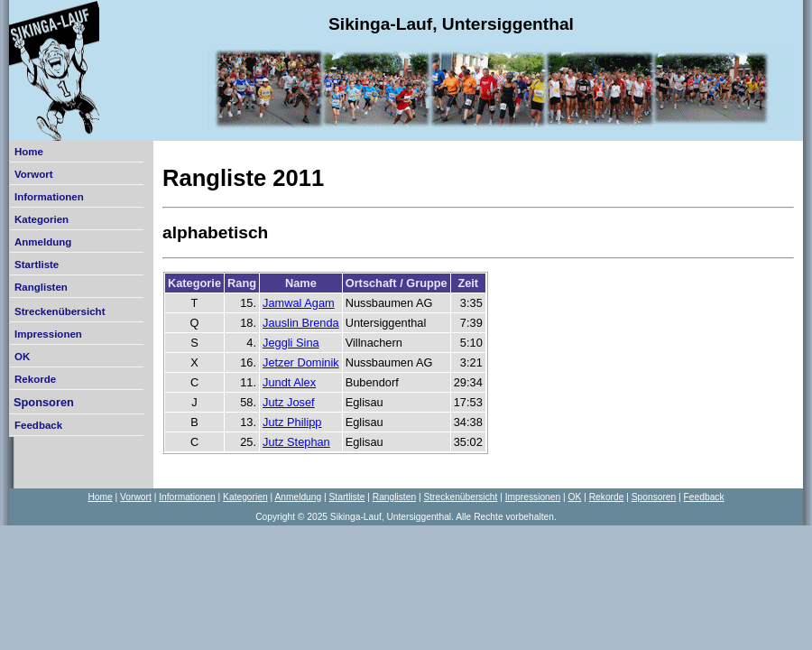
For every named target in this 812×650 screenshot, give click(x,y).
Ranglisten (41, 287)
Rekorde (35, 379)
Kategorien (42, 219)
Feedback (38, 425)
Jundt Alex (289, 382)
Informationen (49, 197)
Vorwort (34, 174)
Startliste (37, 265)
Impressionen (48, 334)
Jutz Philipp (292, 422)
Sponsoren (44, 402)
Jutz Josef (289, 402)
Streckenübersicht (60, 311)
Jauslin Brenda (301, 323)
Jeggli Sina (291, 343)
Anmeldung (43, 242)
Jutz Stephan (296, 442)
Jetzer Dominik (301, 362)
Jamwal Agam (299, 303)
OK (22, 357)
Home (29, 152)
